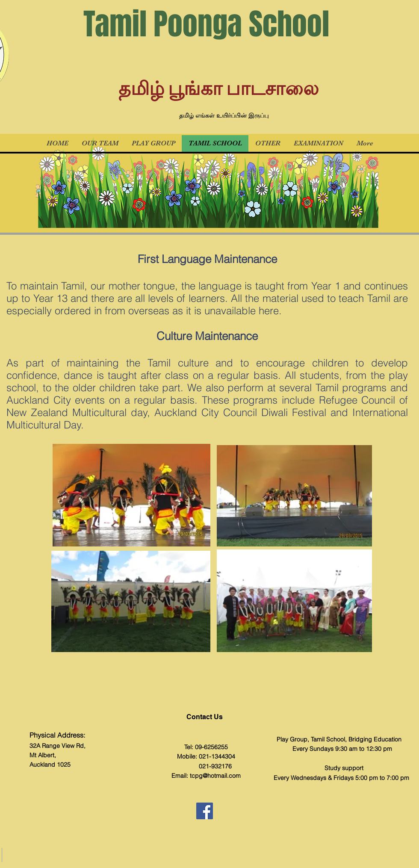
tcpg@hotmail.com (215, 776)
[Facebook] (205, 811)
